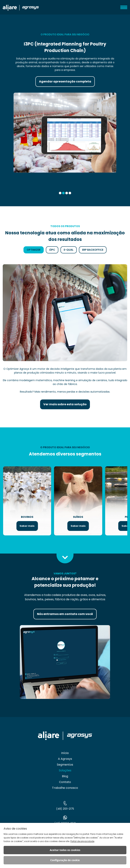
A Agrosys (65, 759)
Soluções (65, 770)
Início (65, 753)
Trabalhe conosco (65, 788)
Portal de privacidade (82, 841)
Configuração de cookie (65, 860)
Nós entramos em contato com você (65, 614)
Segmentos (65, 765)
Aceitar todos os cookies (65, 850)
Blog (65, 776)
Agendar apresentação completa (65, 81)
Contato (65, 782)
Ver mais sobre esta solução (65, 404)
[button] (60, 193)
